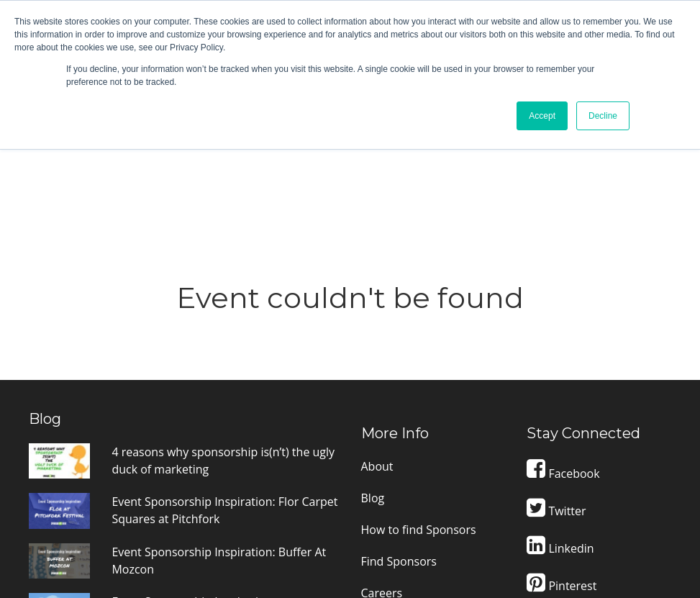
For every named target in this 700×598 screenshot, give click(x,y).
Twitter (556, 338)
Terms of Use (396, 452)
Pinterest (562, 413)
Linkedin (560, 376)
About (377, 294)
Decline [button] (603, 116)
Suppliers (386, 484)
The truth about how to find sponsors (212, 495)
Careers (382, 420)
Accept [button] (542, 116)
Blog (373, 325)
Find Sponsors (399, 389)
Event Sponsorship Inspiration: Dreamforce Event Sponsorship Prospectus (195, 446)
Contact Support (599, 464)
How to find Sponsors (419, 357)
